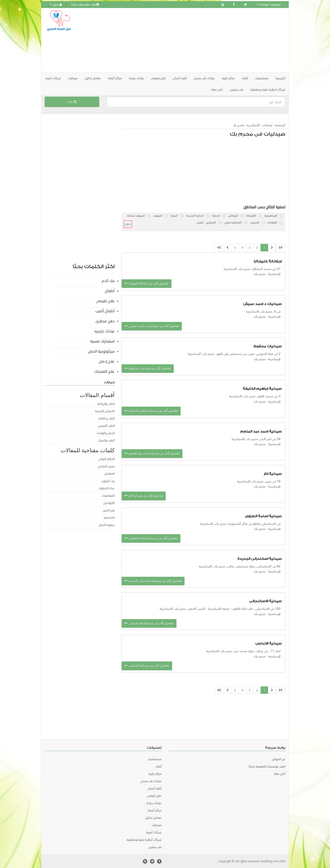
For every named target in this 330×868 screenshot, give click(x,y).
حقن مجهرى (105, 321)
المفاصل (109, 473)
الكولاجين (109, 503)
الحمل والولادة (106, 433)
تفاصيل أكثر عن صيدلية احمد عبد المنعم (152, 453)
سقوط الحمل (107, 525)
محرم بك (239, 125)
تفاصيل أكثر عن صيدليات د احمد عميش (152, 326)
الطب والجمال (106, 440)
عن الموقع (279, 759)
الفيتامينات (108, 495)
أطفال (110, 291)
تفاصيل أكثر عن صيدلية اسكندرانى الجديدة (153, 581)
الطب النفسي (106, 426)
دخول (56, 5)
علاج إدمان (107, 361)
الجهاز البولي (106, 459)
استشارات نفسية (102, 341)
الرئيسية (280, 78)
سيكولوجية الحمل (101, 351)
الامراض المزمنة (105, 411)
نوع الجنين (109, 510)
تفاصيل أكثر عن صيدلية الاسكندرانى (149, 623)
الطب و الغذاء (106, 418)
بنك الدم (108, 281)
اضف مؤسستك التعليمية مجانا (267, 766)
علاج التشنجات (104, 371)
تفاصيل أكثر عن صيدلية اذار (144, 496)
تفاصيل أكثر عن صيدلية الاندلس (147, 665)
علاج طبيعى (105, 301)
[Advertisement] (191, 40)
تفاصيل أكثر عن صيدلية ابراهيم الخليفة (151, 411)
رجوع (128, 224)
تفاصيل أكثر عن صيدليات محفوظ (148, 368)
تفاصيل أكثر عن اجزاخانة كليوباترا (147, 283)
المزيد (200, 222)
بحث (72, 102)
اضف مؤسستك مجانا (85, 5)
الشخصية (109, 517)
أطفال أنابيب (105, 311)
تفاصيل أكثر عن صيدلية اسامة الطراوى (151, 538)
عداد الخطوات (106, 488)
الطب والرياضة (106, 404)
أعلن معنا (217, 90)
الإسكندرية (253, 125)
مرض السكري (106, 466)
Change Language (269, 5)
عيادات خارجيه (104, 331)
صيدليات (267, 125)
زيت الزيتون (108, 481)
